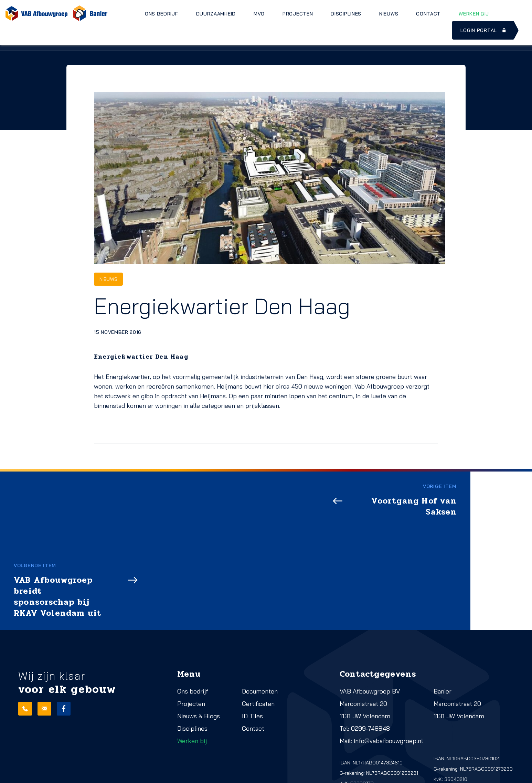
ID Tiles (252, 637)
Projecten (298, 14)
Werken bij (474, 14)
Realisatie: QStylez (40, 775)
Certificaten (258, 624)
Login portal (484, 30)
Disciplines (346, 14)
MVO (259, 14)
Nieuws (389, 14)
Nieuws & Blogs (199, 637)
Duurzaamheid (216, 14)
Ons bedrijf (162, 14)
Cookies (113, 775)
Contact (428, 14)
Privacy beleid (120, 766)
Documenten (260, 612)
